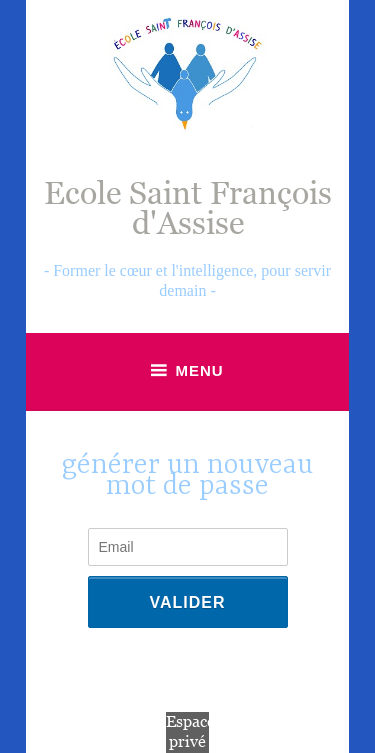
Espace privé (190, 732)
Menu (199, 370)
